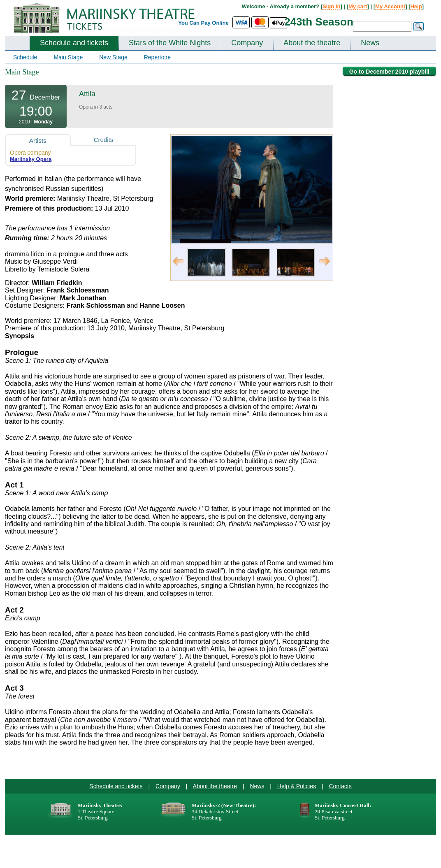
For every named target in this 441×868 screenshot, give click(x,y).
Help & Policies (297, 786)
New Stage (113, 57)
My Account (390, 6)
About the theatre (312, 43)
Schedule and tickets (74, 43)
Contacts (340, 786)
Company (247, 43)
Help (416, 6)
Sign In (331, 6)
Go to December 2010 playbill (389, 72)
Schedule (25, 57)
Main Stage (68, 57)
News (370, 43)
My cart (358, 6)
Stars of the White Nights (170, 43)
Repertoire (157, 57)
